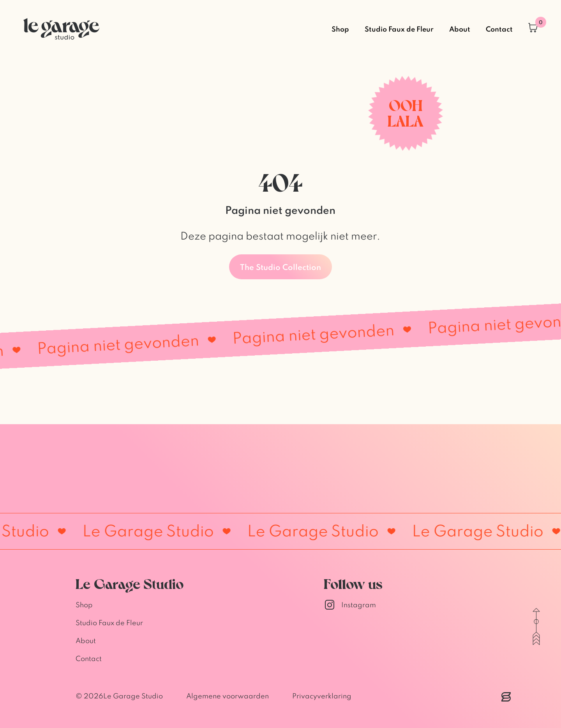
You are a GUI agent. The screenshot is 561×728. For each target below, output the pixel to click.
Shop (340, 29)
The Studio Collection (280, 267)
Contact (499, 29)
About (460, 29)
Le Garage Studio (133, 696)
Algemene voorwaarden (228, 696)
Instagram (350, 605)
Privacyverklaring (322, 696)
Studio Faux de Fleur (399, 29)
